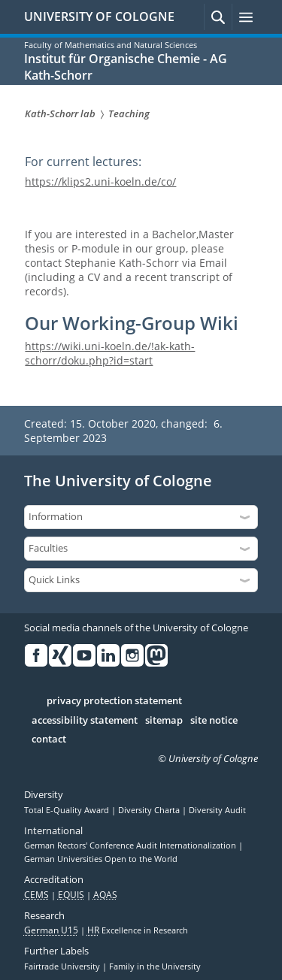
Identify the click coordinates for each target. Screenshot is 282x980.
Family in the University (155, 966)
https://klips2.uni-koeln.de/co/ (100, 181)
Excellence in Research (138, 930)
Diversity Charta (150, 810)
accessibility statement (85, 721)
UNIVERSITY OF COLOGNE (99, 17)
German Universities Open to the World (101, 859)
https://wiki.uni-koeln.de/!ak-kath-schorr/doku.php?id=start (110, 353)
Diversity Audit (217, 810)
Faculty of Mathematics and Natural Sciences (111, 45)
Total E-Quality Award (68, 810)
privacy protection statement (114, 701)
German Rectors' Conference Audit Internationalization (131, 845)
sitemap (164, 721)
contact (49, 740)
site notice (214, 721)
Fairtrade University (63, 966)
